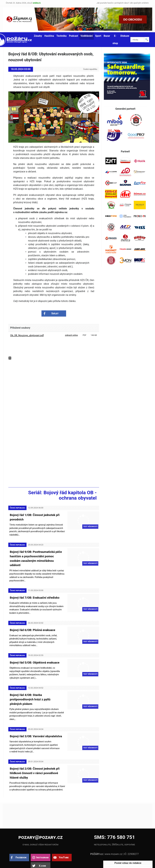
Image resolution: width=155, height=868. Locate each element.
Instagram (42, 846)
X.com (42, 854)
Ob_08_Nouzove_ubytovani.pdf (27, 335)
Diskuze (125, 36)
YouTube (64, 846)
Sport (98, 36)
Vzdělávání (87, 36)
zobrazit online (71, 335)
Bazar (107, 36)
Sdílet (55, 313)
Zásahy (38, 36)
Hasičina (49, 36)
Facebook (21, 846)
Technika (61, 36)
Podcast (74, 36)
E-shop (115, 40)
